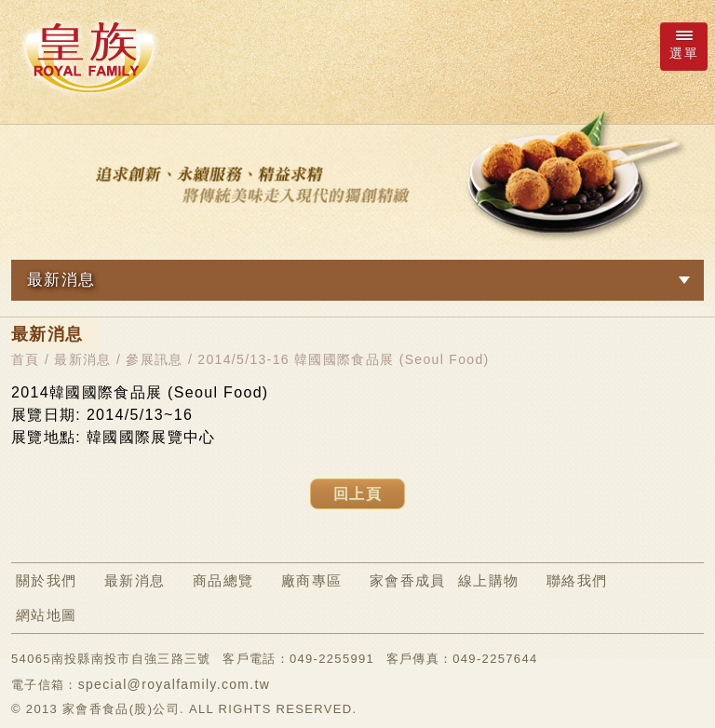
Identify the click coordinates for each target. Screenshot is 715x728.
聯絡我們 (577, 580)
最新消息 (82, 359)
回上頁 (357, 494)
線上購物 (488, 580)
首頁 (26, 359)
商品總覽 (223, 580)
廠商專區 (311, 580)
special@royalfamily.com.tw (175, 684)
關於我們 (46, 580)
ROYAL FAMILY (88, 57)
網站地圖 (46, 615)
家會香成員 (408, 580)
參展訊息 (154, 359)
